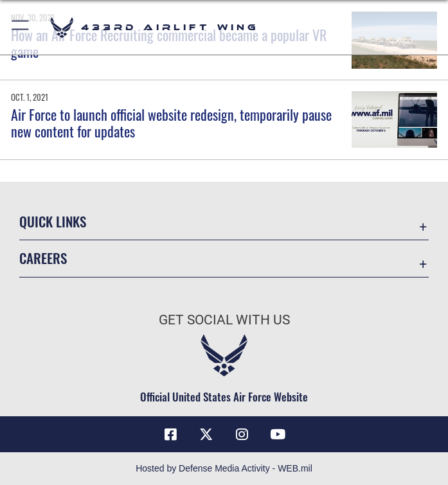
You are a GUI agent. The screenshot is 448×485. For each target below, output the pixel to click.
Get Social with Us (224, 320)
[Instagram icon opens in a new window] (242, 434)
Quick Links (53, 222)
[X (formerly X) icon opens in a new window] (206, 434)
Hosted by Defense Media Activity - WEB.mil (224, 468)
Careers (43, 258)
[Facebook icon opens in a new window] (170, 434)
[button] (21, 27)
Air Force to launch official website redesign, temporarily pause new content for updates (171, 123)
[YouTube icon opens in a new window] (278, 434)
